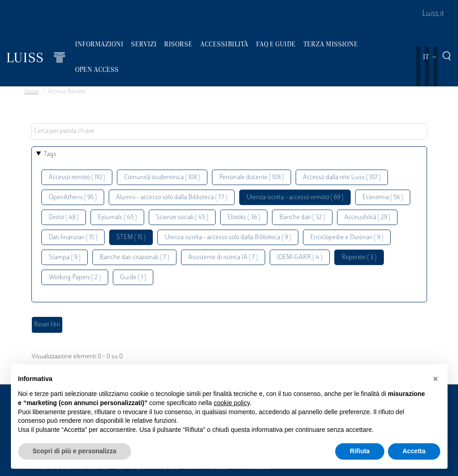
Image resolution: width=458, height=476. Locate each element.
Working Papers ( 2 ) (75, 278)
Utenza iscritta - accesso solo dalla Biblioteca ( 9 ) (228, 238)
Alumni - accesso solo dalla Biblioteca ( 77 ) (172, 198)
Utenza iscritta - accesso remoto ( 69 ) (295, 198)
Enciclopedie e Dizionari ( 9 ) (347, 238)
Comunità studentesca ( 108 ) (162, 178)
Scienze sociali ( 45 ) (182, 218)
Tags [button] (50, 154)
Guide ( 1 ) (133, 278)
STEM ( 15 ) (131, 238)
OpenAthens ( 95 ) (73, 198)
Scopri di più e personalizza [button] (75, 451)
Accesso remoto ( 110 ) (77, 178)
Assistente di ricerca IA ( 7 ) (223, 258)
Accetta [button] (414, 451)
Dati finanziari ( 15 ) (73, 238)
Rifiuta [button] (360, 451)
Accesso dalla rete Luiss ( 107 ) (342, 178)
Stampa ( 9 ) (65, 258)
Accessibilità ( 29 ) (367, 218)
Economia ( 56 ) (383, 198)
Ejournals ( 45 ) (117, 218)
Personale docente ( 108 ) (252, 178)
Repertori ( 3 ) (359, 258)
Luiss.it (433, 14)
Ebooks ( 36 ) (244, 218)
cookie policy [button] (232, 403)
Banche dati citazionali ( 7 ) (134, 258)
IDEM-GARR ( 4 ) (300, 258)
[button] (436, 379)
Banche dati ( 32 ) (302, 218)
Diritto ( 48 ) (64, 218)
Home (32, 92)
